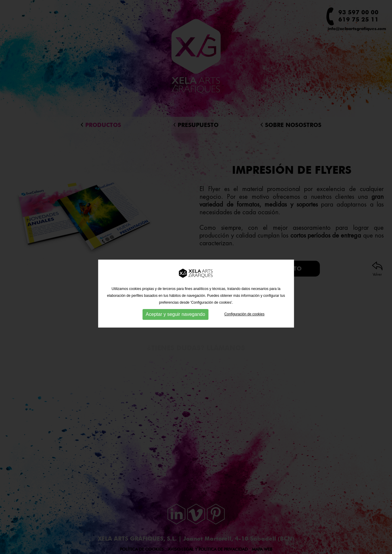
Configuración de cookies (244, 318)
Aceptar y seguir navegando (175, 318)
